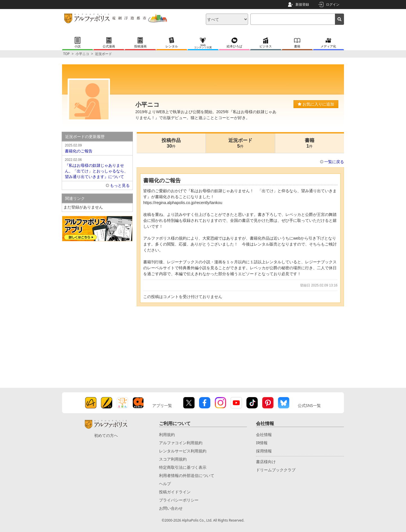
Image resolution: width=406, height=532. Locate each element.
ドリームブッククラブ (276, 470)
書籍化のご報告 (97, 148)
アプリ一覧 (162, 405)
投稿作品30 (171, 143)
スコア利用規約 (173, 459)
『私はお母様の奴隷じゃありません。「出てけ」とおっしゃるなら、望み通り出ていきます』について (97, 168)
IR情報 (262, 443)
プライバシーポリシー (179, 500)
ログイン (333, 4)
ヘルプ (165, 484)
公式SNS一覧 (309, 405)
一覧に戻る (334, 162)
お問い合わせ (171, 508)
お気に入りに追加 (316, 104)
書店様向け (266, 462)
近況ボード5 (240, 143)
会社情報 (264, 434)
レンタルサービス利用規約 (183, 451)
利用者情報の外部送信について (187, 475)
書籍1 (310, 143)
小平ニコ (82, 54)
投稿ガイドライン (175, 492)
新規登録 (302, 4)
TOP (66, 54)
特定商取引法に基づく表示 (183, 467)
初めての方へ (106, 435)
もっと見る (120, 185)
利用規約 (167, 434)
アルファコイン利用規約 (181, 443)
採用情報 (264, 451)
